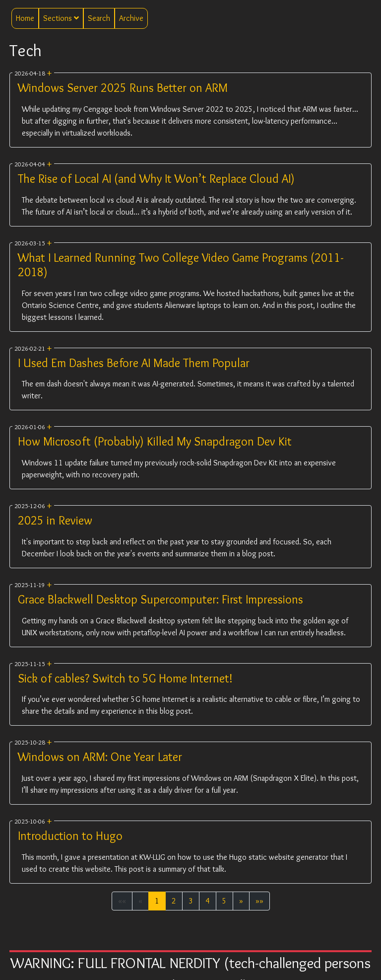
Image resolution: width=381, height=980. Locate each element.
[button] (241, 901)
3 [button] (191, 901)
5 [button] (224, 901)
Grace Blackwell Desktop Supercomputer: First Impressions (160, 599)
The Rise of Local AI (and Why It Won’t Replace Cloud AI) (156, 179)
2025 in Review (55, 520)
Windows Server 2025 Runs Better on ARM (123, 88)
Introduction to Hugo (70, 836)
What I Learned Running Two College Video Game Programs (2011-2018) (181, 265)
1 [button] (157, 901)
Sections (61, 18)
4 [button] (208, 901)
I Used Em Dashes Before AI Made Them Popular (134, 363)
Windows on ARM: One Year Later (100, 757)
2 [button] (174, 901)
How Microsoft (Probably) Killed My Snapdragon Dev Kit (155, 441)
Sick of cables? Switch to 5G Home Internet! (125, 678)
